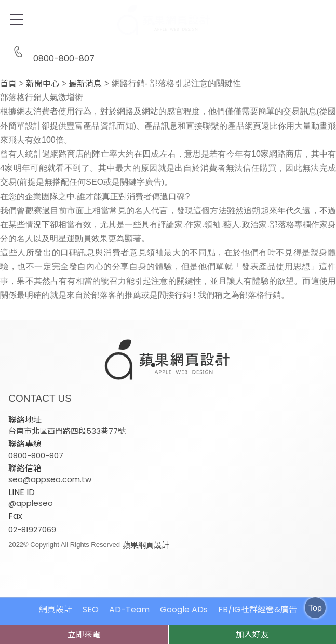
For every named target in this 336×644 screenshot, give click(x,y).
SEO (91, 609)
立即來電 (84, 634)
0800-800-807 (51, 52)
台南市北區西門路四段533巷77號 (67, 431)
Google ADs (184, 609)
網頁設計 (56, 609)
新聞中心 (43, 84)
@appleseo (31, 503)
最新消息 (85, 84)
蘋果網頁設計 (146, 545)
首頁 (8, 84)
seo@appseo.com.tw (50, 479)
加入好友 (252, 634)
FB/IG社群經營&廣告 (258, 609)
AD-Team (129, 609)
